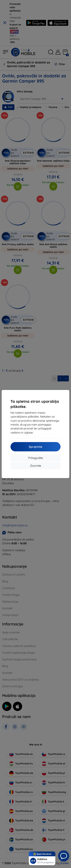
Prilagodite (36, 458)
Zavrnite (36, 466)
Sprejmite (35, 447)
